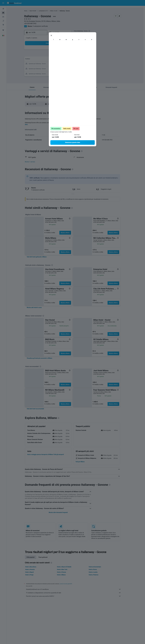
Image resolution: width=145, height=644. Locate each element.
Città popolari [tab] (34, 557)
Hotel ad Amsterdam (98, 567)
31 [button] (42, 73)
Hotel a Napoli (33, 572)
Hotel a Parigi (33, 575)
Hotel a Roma (96, 569)
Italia (34, 11)
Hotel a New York (65, 569)
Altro (30, 125)
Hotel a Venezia (33, 569)
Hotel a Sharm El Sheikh (67, 567)
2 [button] (69, 50)
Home (29, 11)
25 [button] (47, 68)
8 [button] (65, 55)
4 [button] (47, 55)
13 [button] (56, 59)
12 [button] (51, 59)
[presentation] (92, 31)
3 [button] (42, 55)
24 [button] (42, 68)
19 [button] (51, 64)
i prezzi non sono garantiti (69, 584)
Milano (55, 11)
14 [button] (60, 59)
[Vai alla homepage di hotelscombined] (14, 3)
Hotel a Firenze (65, 572)
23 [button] (69, 64)
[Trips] (3, 30)
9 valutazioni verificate (43, 26)
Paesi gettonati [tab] (46, 557)
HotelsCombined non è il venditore (77, 589)
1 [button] (65, 50)
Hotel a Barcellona (34, 567)
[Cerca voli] (3, 9)
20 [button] (56, 64)
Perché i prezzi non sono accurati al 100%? (77, 596)
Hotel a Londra (96, 572)
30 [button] (69, 68)
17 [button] (42, 64)
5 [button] (51, 55)
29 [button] (65, 68)
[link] (40, 257)
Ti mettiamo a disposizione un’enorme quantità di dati (77, 593)
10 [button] (42, 59)
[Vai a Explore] (3, 25)
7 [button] (60, 55)
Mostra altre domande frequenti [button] (61, 512)
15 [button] (65, 59)
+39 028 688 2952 (34, 24)
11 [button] (47, 59)
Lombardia (45, 11)
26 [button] (51, 68)
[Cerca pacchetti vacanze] (3, 21)
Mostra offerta (68, 233)
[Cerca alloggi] (3, 13)
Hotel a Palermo (97, 575)
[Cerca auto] (3, 17)
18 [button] (47, 64)
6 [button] (56, 55)
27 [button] (56, 68)
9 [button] (69, 55)
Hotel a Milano (65, 575)
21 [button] (60, 64)
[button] (3, 3)
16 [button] (69, 59)
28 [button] (60, 68)
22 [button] (65, 64)
